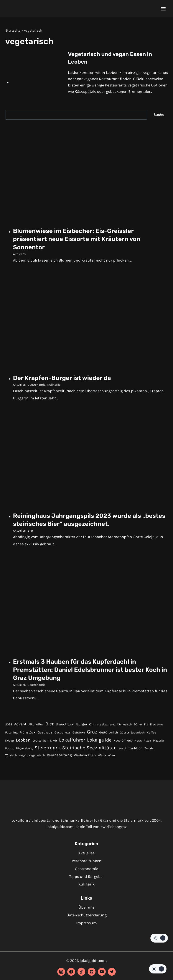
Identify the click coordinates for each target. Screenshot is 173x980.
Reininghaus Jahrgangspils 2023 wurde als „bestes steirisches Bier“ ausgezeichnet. (86, 521)
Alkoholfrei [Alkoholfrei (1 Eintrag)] (36, 726)
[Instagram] (61, 972)
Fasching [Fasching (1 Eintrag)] (11, 735)
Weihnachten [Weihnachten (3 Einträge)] (85, 757)
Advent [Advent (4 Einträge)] (20, 726)
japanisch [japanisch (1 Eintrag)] (138, 735)
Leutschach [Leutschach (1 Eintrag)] (40, 743)
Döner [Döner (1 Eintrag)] (138, 726)
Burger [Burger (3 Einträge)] (82, 726)
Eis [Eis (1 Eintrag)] (146, 726)
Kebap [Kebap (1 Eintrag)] (10, 743)
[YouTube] (102, 972)
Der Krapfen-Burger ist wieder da (69, 379)
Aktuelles (19, 255)
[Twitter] (112, 972)
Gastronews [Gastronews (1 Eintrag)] (63, 735)
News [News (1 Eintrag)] (138, 743)
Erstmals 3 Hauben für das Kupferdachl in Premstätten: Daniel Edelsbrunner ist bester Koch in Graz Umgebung (88, 672)
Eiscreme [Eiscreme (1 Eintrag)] (156, 726)
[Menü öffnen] (163, 9)
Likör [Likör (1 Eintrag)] (54, 743)
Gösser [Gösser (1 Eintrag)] (124, 735)
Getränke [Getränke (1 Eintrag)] (79, 735)
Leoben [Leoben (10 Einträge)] (23, 742)
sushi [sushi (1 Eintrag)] (122, 751)
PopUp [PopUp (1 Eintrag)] (10, 751)
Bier (30, 532)
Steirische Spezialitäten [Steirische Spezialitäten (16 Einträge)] (89, 750)
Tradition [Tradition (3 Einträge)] (135, 750)
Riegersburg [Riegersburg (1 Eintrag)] (24, 751)
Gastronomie (36, 386)
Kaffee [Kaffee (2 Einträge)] (151, 735)
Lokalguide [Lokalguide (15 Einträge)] (99, 742)
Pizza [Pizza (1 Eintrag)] (147, 743)
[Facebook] (71, 972)
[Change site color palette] (159, 938)
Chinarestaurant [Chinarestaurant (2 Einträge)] (102, 726)
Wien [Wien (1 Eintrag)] (111, 758)
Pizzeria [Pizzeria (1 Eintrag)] (158, 743)
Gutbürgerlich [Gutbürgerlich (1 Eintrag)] (109, 735)
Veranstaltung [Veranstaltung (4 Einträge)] (59, 757)
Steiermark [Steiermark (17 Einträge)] (47, 750)
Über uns (87, 907)
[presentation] (36, 67)
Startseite (13, 30)
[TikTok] (81, 972)
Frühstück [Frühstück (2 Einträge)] (28, 735)
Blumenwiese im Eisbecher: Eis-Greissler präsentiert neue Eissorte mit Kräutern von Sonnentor (86, 239)
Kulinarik (54, 386)
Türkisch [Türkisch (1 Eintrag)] (11, 758)
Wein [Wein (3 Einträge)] (102, 757)
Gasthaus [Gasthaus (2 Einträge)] (45, 735)
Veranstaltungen (87, 861)
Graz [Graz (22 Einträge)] (92, 734)
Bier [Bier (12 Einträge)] (49, 726)
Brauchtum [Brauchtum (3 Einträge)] (65, 726)
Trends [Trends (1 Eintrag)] (149, 751)
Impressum (86, 923)
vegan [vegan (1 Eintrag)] (23, 758)
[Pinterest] (92, 972)
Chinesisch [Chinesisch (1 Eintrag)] (124, 726)
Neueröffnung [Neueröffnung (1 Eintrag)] (123, 743)
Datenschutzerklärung (86, 915)
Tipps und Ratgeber (87, 877)
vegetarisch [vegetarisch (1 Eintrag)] (37, 758)
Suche (159, 115)
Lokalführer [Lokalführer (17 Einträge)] (72, 742)
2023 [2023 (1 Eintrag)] (9, 726)
